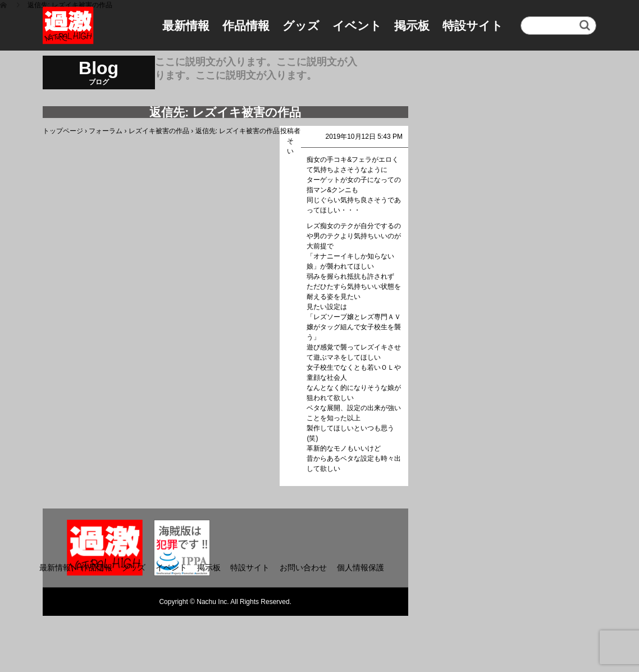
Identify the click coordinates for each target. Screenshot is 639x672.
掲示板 (412, 26)
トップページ (63, 131)
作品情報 (246, 26)
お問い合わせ (303, 567)
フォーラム (106, 131)
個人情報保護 (360, 567)
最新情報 (186, 26)
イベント (357, 26)
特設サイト (473, 26)
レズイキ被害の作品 (159, 131)
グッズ (301, 26)
